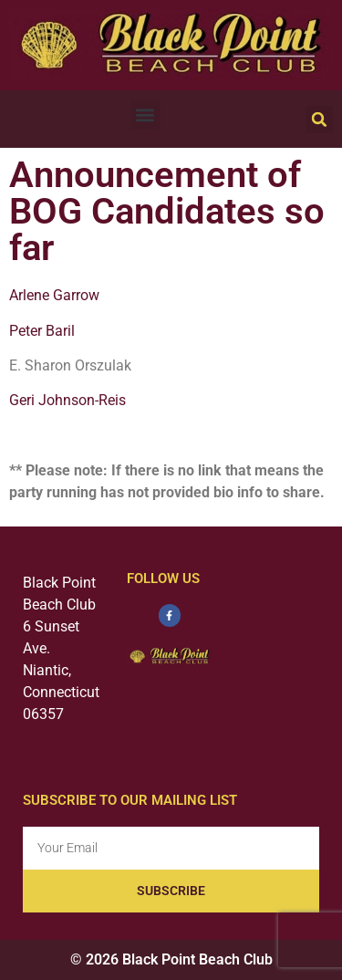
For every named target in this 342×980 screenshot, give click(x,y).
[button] (145, 115)
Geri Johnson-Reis (67, 400)
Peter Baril (42, 331)
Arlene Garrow (54, 295)
